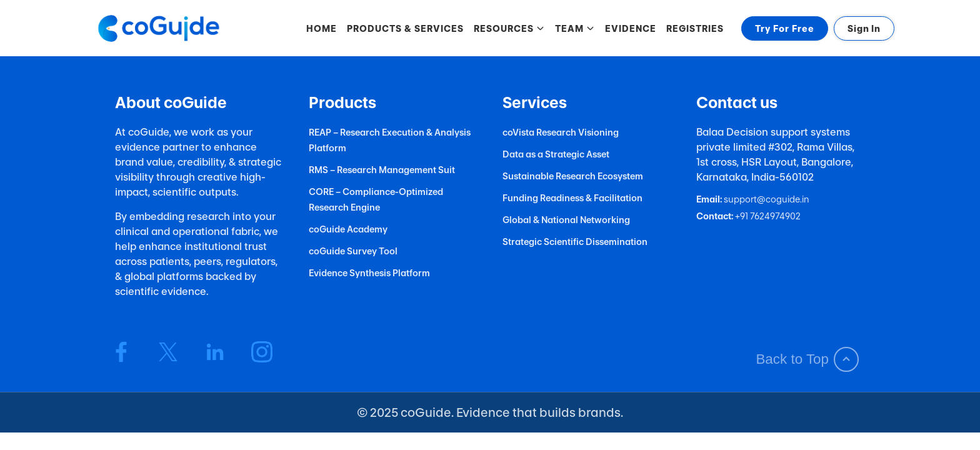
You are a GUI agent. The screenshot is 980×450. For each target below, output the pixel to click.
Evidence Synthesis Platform (369, 273)
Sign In (864, 28)
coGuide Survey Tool (353, 251)
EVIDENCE (631, 28)
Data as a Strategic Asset (556, 154)
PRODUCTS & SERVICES (405, 28)
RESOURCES (509, 28)
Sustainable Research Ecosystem (573, 176)
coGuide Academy (348, 229)
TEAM (575, 28)
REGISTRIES (695, 28)
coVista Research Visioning (561, 132)
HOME (322, 28)
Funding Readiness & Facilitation (572, 198)
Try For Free (785, 28)
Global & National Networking (566, 220)
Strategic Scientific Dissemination (575, 242)
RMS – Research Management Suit (382, 170)
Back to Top (807, 359)
